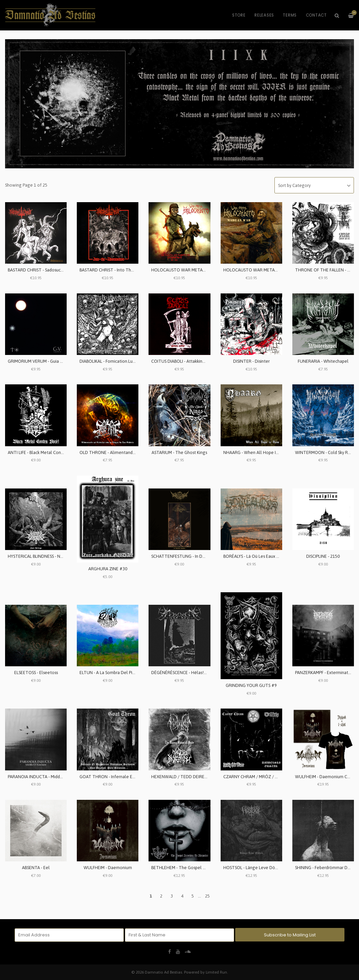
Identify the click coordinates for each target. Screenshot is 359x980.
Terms (290, 15)
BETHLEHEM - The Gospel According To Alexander (200, 868)
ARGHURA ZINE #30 (108, 569)
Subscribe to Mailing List (290, 935)
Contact (316, 15)
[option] (179, 104)
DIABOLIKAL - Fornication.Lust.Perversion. (119, 361)
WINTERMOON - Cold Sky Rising (326, 452)
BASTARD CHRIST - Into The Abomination (120, 270)
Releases (264, 15)
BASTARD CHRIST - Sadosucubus (39, 270)
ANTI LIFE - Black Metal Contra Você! (43, 452)
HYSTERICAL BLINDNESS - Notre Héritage (48, 556)
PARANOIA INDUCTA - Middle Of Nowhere (49, 777)
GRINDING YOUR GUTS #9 (251, 685)
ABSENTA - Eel (36, 868)
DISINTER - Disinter (251, 361)
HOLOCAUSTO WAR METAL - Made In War (264, 270)
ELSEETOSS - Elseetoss (36, 673)
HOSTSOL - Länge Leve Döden (253, 868)
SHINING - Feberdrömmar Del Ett (327, 868)
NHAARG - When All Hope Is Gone (256, 452)
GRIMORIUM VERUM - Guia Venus (40, 361)
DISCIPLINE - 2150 (323, 556)
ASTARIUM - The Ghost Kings (179, 452)
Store (239, 15)
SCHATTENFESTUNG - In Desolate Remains (193, 556)
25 (207, 896)
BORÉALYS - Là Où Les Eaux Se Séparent (261, 556)
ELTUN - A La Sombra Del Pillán (110, 673)
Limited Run (216, 972)
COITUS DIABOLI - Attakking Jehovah (187, 361)
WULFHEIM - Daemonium (108, 868)
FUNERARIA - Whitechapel (323, 361)
